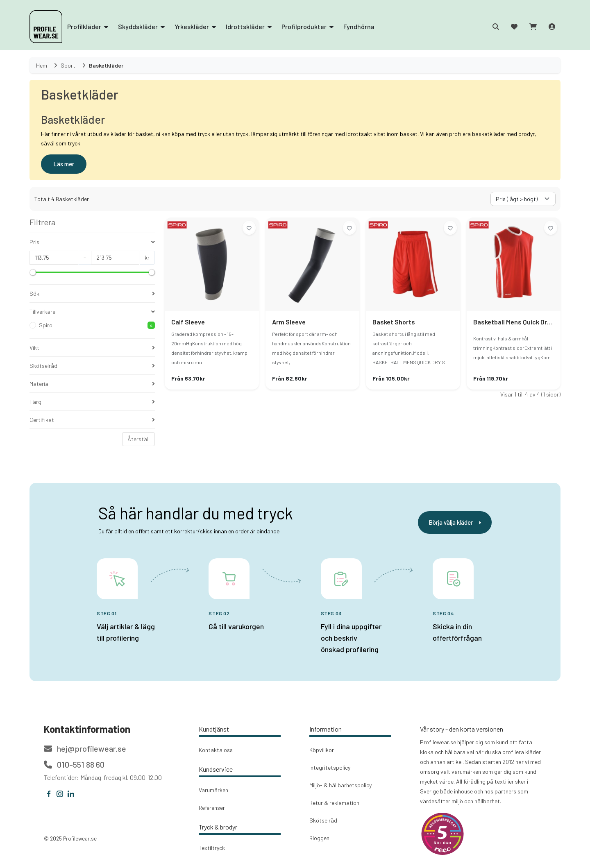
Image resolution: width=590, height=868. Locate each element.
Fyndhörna (359, 26)
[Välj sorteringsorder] (523, 199)
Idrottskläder (249, 26)
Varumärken (213, 790)
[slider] (33, 272)
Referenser (212, 808)
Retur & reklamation (334, 803)
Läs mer (64, 164)
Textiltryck (212, 848)
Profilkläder (88, 26)
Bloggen (319, 838)
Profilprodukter (307, 26)
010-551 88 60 (74, 764)
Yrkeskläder (195, 26)
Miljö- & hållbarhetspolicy (340, 785)
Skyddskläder (141, 26)
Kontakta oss (216, 750)
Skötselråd (323, 820)
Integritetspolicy (330, 767)
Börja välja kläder (455, 522)
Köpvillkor (322, 750)
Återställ (138, 439)
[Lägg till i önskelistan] (249, 228)
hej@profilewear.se (85, 748)
